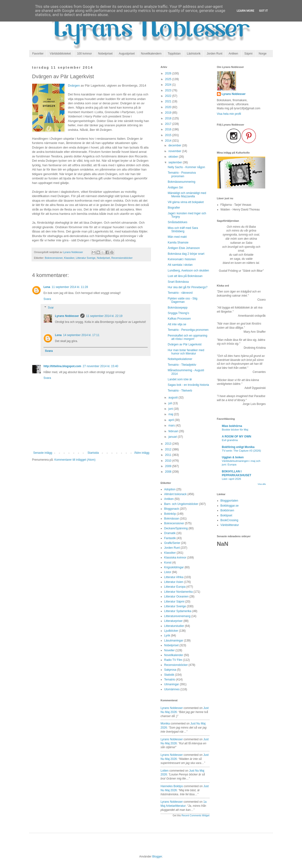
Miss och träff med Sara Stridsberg (183, 230)
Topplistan (174, 54)
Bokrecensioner (54, 258)
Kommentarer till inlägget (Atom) (75, 460)
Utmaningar (172, 684)
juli (171, 403)
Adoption (170, 489)
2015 (169, 135)
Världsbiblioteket (60, 54)
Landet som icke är (180, 379)
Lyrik (167, 636)
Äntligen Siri (175, 188)
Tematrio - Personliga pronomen (188, 330)
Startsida (93, 453)
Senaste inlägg (43, 453)
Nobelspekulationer (180, 359)
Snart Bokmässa (178, 282)
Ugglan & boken (233, 457)
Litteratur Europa (175, 587)
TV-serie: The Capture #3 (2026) (242, 451)
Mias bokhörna (232, 426)
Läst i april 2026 (232, 479)
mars (172, 426)
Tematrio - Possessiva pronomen (182, 174)
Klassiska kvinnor (175, 558)
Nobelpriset (105, 54)
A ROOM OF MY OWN (237, 437)
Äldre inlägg (142, 453)
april (172, 420)
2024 (169, 85)
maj (171, 414)
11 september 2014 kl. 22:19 (104, 316)
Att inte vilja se (177, 324)
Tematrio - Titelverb (180, 391)
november (175, 151)
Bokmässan (172, 519)
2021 (169, 101)
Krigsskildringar (174, 567)
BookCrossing (229, 520)
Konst (168, 563)
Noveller (169, 650)
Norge (263, 54)
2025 (169, 79)
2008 (169, 472)
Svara (47, 299)
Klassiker (69, 258)
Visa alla (262, 484)
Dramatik (170, 533)
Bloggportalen (229, 501)
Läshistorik (194, 54)
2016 (169, 129)
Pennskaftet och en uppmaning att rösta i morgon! (187, 337)
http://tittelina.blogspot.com (62, 366)
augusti (173, 398)
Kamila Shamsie (178, 243)
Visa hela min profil (229, 114)
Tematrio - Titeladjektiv (182, 365)
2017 (169, 124)
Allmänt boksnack (175, 494)
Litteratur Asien (174, 582)
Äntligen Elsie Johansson (184, 248)
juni (171, 409)
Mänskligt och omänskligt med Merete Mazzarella (187, 195)
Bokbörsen (227, 510)
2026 (169, 73)
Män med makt (177, 237)
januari (173, 437)
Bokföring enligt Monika (238, 447)
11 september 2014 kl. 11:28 (70, 287)
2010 (169, 461)
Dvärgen (74, 86)
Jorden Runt (214, 54)
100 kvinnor (84, 54)
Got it (263, 11)
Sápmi (248, 54)
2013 (169, 444)
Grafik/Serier (172, 543)
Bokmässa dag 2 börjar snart (186, 254)
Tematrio (170, 680)
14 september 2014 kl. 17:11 (81, 335)
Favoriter (38, 54)
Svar (51, 308)
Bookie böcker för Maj (235, 430)
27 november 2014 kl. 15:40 (100, 366)
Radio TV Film (173, 660)
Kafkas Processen (179, 319)
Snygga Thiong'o (178, 313)
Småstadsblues (178, 222)
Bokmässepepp (178, 308)
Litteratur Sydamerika (178, 611)
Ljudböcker (171, 631)
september (176, 162)
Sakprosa (170, 670)
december (175, 145)
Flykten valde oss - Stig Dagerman (183, 300)
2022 (169, 96)
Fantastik (170, 538)
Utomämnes (172, 689)
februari (174, 431)
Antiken (233, 54)
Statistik (169, 675)
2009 (169, 466)
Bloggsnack (172, 509)
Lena (47, 287)
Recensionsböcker (122, 258)
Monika (165, 724)
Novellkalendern (151, 54)
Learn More (246, 11)
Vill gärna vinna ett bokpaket (186, 202)
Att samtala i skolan (180, 265)
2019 (169, 113)
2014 (169, 141)
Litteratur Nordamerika (178, 592)
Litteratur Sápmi (174, 602)
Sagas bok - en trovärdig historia (188, 385)
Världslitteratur (230, 525)
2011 (169, 455)
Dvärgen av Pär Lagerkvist (185, 344)
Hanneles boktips (172, 786)
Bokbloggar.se (230, 506)
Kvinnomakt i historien (182, 259)
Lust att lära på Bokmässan (185, 276)
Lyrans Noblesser (67, 316)
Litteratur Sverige (86, 258)
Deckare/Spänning (176, 528)
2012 (169, 449)
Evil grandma (230, 440)
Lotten (164, 771)
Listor (168, 572)
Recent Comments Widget (196, 815)
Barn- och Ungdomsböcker (181, 504)
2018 (169, 118)
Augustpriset (127, 54)
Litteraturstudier (174, 626)
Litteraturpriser (173, 621)
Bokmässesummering (181, 182)
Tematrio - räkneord (180, 293)
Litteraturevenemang (177, 616)
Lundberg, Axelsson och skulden (188, 271)
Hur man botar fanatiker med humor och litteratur (186, 352)
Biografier (174, 208)
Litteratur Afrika (174, 577)
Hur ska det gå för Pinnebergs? (188, 287)
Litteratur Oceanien (176, 597)
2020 (169, 107)
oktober (174, 157)
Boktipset (226, 515)
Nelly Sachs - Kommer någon (186, 167)
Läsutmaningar (174, 641)
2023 (169, 90)
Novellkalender (174, 655)
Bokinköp (170, 514)
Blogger (157, 857)
